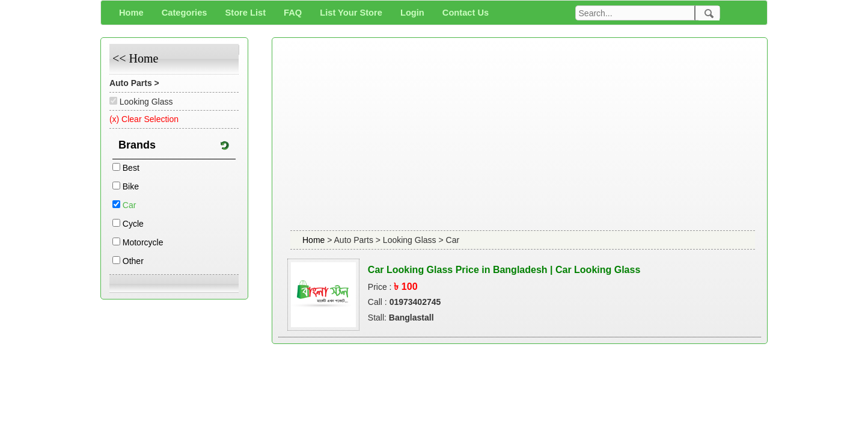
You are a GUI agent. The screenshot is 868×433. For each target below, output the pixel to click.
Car (130, 205)
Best (131, 168)
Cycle (133, 224)
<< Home (135, 58)
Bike (131, 186)
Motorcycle (143, 242)
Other (133, 261)
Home (315, 240)
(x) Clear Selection (144, 119)
